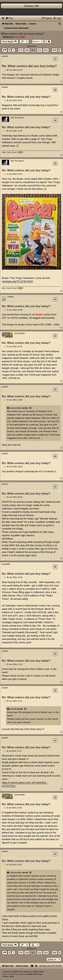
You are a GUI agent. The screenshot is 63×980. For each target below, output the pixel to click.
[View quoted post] (31, 408)
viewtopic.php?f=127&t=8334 (17, 281)
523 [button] (46, 50)
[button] (5, 50)
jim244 (5, 56)
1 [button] (13, 50)
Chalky (11, 297)
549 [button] (55, 50)
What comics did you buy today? (23, 34)
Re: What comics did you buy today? (29, 66)
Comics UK (31, 6)
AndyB (22, 37)
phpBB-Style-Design (35, 974)
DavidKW (6, 564)
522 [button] (40, 50)
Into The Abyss (17, 118)
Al (16, 37)
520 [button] (27, 50)
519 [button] (21, 50)
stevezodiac (20, 333)
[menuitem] (9, 18)
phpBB (14, 972)
